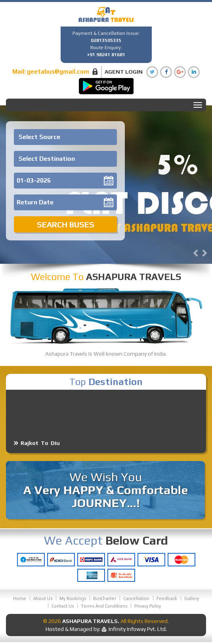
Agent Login (124, 72)
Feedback (167, 598)
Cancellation (136, 598)
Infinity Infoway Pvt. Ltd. (138, 629)
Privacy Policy (148, 606)
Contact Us (63, 606)
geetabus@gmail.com (58, 71)
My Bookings (73, 598)
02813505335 (106, 40)
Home (20, 598)
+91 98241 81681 (106, 55)
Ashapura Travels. (91, 621)
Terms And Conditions (104, 606)
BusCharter (105, 598)
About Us (43, 598)
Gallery (192, 598)
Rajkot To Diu (40, 448)
